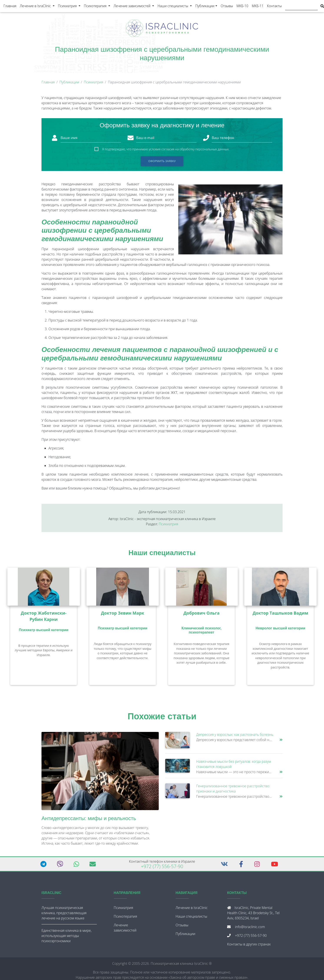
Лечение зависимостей (135, 7)
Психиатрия (70, 7)
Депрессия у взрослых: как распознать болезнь (235, 736)
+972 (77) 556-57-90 (162, 868)
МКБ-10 (242, 7)
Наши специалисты (175, 7)
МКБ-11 (258, 7)
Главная (10, 7)
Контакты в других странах (249, 946)
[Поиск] (301, 7)
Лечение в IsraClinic (38, 7)
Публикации (205, 7)
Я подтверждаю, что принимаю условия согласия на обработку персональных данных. (166, 151)
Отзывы (227, 7)
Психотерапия (98, 7)
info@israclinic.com (250, 929)
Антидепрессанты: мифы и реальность (89, 820)
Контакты (274, 7)
